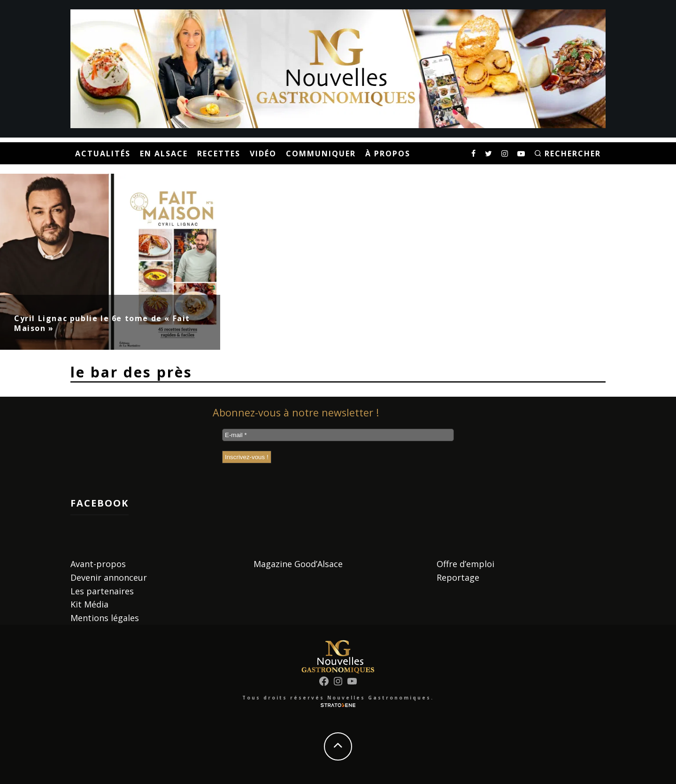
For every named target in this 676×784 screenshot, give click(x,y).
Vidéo (263, 154)
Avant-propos (98, 564)
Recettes (219, 154)
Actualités (103, 154)
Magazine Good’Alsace (298, 564)
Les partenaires (102, 591)
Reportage (458, 577)
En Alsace (164, 154)
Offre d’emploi (465, 564)
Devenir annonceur (109, 577)
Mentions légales (105, 618)
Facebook (100, 503)
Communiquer (321, 154)
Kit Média (89, 604)
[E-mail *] (338, 435)
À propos (388, 154)
